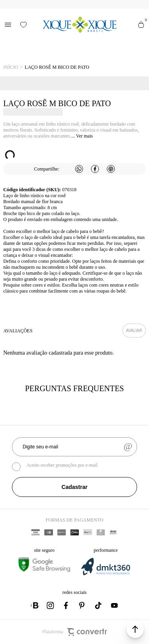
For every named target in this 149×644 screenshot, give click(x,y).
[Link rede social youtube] (114, 605)
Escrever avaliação (134, 331)
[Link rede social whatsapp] (35, 605)
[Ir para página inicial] (11, 67)
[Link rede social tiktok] (99, 605)
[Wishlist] (23, 25)
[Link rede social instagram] (51, 605)
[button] (135, 629)
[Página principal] (79, 25)
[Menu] (8, 25)
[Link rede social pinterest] (83, 605)
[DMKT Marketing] (106, 574)
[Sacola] (141, 25)
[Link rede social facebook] (67, 605)
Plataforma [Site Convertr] (74, 632)
